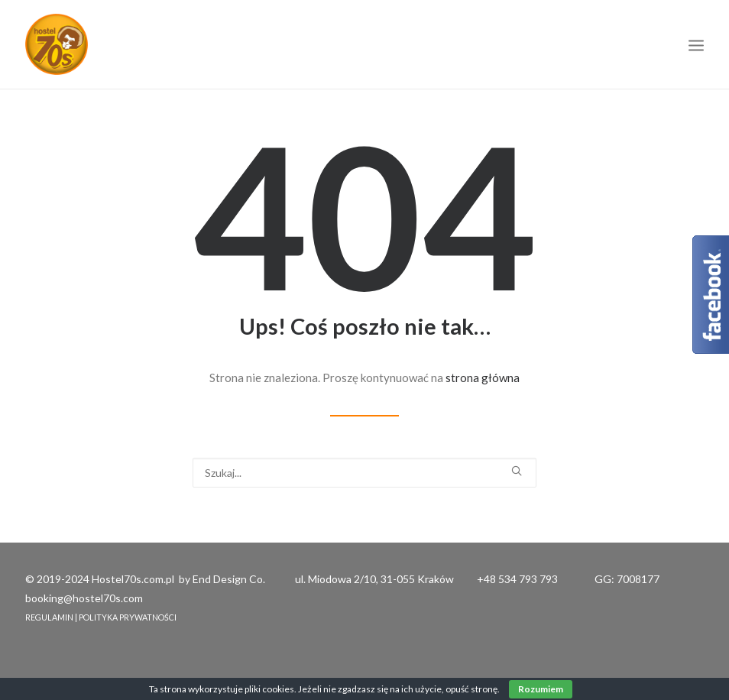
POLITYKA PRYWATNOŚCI (128, 617)
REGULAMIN (49, 617)
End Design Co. (229, 579)
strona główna (483, 378)
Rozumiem (541, 689)
